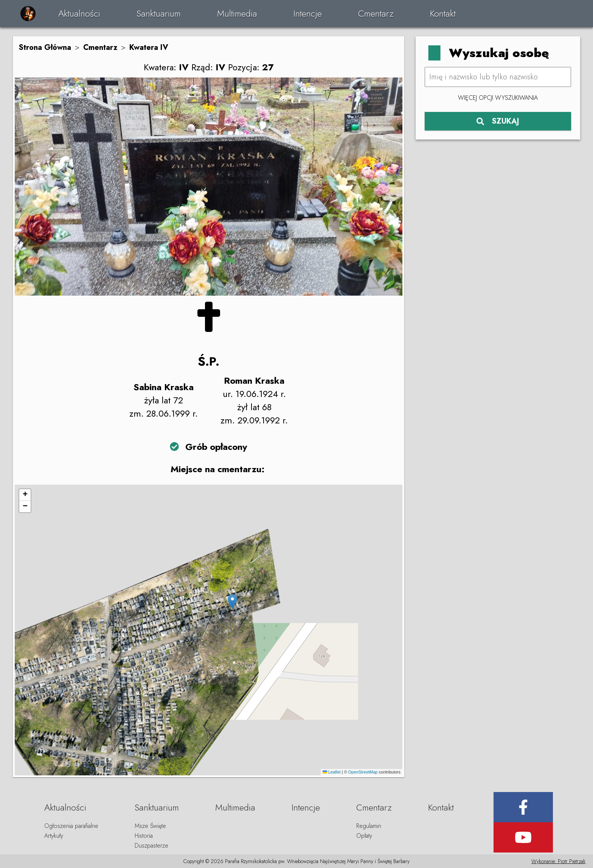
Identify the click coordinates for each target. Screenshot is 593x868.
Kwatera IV (149, 47)
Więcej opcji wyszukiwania (498, 98)
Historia (144, 836)
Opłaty (364, 836)
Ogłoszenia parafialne (71, 826)
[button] (232, 602)
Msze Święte (150, 826)
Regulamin (369, 826)
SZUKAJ (498, 121)
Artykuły (54, 836)
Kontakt (443, 13)
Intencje (308, 13)
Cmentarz (376, 13)
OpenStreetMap (363, 772)
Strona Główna (45, 47)
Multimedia (237, 13)
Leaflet (332, 772)
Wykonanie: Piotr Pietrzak (558, 861)
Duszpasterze (151, 846)
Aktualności (79, 13)
